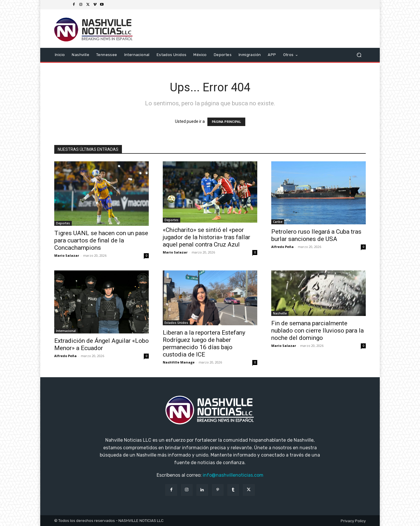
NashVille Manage (179, 362)
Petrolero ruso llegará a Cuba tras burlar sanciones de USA (316, 235)
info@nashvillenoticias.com (233, 475)
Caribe (278, 222)
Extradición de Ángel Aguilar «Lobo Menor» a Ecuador (101, 344)
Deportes (63, 223)
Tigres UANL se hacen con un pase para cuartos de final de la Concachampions (101, 240)
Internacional (66, 331)
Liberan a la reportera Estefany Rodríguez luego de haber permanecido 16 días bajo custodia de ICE (204, 344)
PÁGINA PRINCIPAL (226, 122)
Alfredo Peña (282, 247)
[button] (359, 55)
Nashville (280, 313)
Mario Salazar (67, 255)
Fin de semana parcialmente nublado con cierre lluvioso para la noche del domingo (317, 331)
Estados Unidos (176, 323)
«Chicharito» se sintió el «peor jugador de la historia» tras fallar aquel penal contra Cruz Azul (206, 237)
